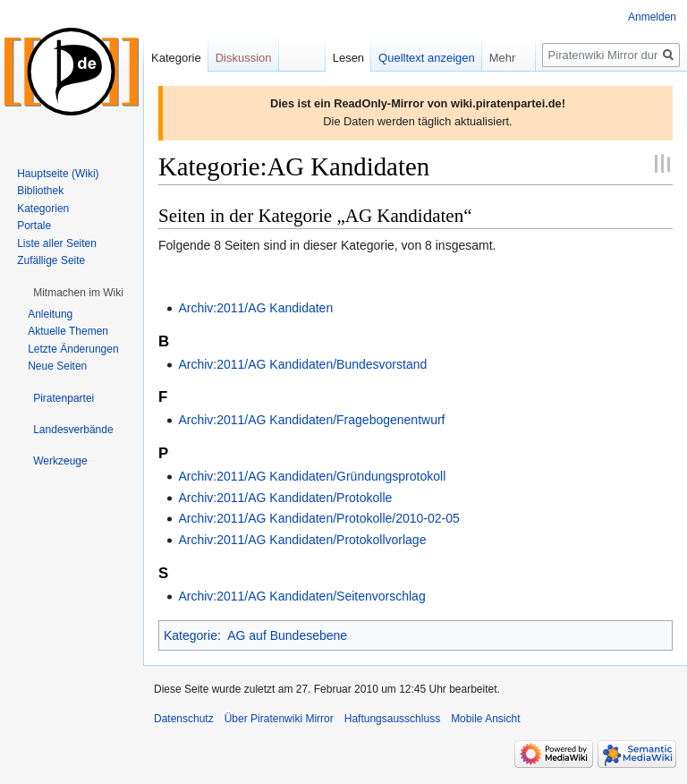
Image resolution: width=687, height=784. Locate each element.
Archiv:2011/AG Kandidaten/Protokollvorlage (302, 540)
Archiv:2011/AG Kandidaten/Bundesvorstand (302, 364)
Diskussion (244, 58)
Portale (34, 226)
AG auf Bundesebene (287, 635)
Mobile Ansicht (485, 719)
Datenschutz (184, 719)
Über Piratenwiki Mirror (279, 719)
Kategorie (191, 635)
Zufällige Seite (51, 260)
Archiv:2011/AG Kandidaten (255, 308)
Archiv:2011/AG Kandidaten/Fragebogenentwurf (311, 420)
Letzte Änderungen (73, 349)
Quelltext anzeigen (427, 58)
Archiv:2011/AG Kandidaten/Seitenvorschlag (301, 596)
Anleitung (50, 314)
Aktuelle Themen (68, 331)
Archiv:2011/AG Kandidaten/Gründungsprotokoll (312, 476)
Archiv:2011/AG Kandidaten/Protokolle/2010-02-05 (318, 518)
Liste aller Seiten (57, 243)
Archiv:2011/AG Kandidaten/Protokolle (285, 498)
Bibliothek (40, 191)
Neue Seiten (57, 366)
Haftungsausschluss (392, 719)
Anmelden (652, 17)
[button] (78, 293)
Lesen (348, 58)
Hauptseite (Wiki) (58, 174)
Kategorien (43, 209)
